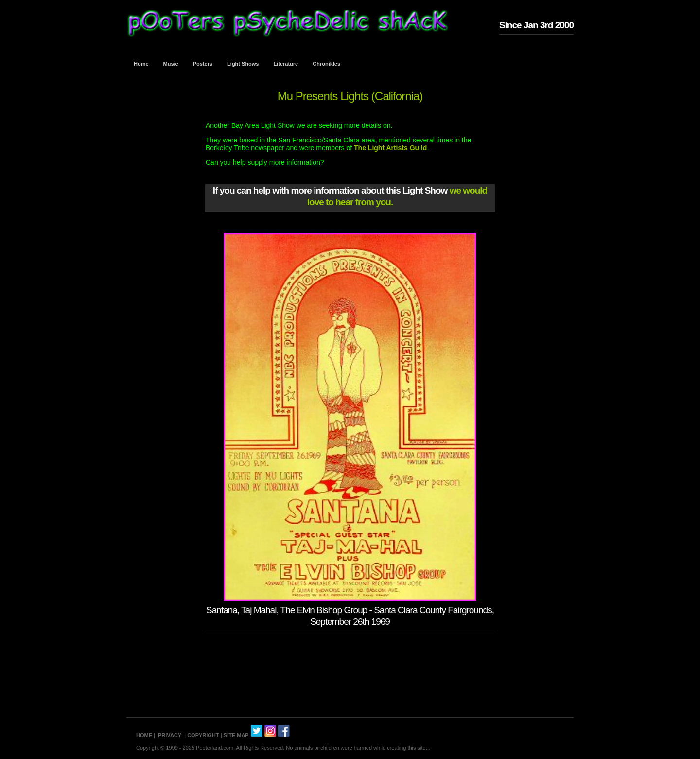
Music (171, 64)
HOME (144, 735)
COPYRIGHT (203, 735)
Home (141, 64)
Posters (203, 64)
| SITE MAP (235, 735)
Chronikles (326, 64)
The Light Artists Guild (390, 148)
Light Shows (243, 64)
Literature (286, 64)
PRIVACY (170, 735)
